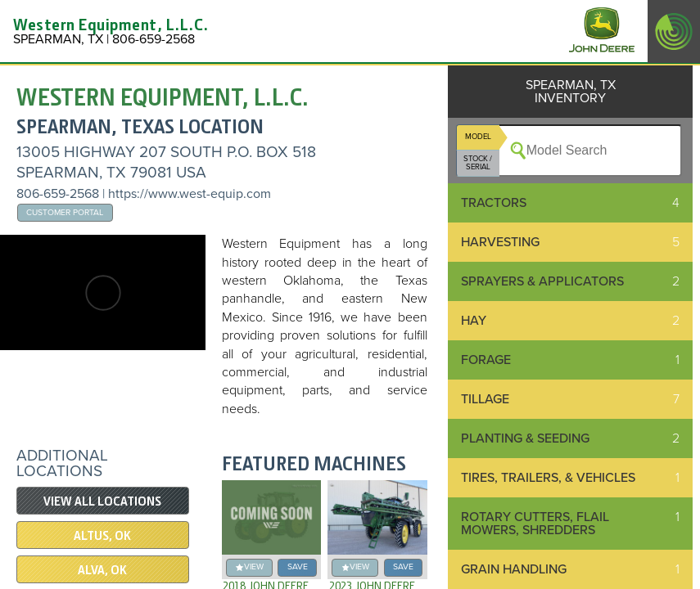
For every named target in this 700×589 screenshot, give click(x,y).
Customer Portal (65, 212)
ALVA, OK (102, 570)
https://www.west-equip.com (190, 194)
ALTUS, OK (102, 536)
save (298, 567)
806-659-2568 (58, 194)
